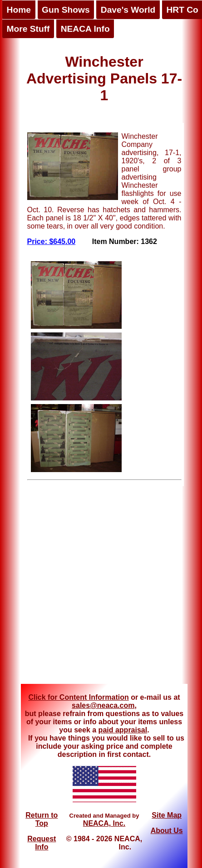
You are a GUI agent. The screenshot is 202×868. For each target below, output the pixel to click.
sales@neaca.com (103, 705)
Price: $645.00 (52, 241)
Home (19, 10)
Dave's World (128, 10)
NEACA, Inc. (104, 823)
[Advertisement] (88, 585)
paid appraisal (123, 730)
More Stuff (28, 29)
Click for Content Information (78, 697)
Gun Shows (66, 10)
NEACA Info (85, 29)
